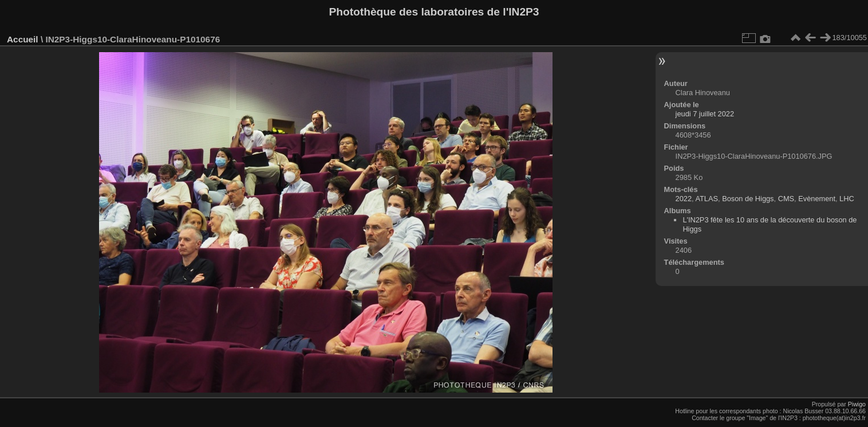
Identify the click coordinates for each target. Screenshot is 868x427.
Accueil (23, 39)
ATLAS (707, 199)
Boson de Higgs (748, 199)
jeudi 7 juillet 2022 (705, 114)
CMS (786, 199)
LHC (847, 199)
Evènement (817, 199)
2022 (684, 199)
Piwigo (857, 404)
